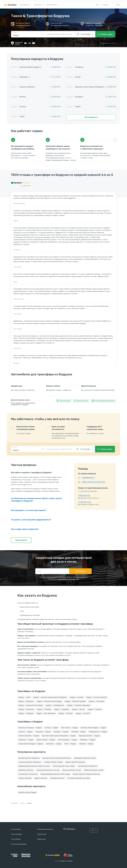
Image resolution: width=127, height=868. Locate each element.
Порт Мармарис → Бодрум (68, 740)
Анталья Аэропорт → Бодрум (29, 736)
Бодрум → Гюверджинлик (55, 705)
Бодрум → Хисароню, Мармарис (79, 705)
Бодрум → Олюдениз (26, 713)
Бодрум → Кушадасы (62, 709)
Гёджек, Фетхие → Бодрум (46, 740)
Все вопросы (21, 540)
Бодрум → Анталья (77, 697)
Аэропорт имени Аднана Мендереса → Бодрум (59, 736)
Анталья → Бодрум (51, 728)
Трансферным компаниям (45, 829)
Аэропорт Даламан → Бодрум (89, 736)
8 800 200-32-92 (84, 496)
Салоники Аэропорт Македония (30, 762)
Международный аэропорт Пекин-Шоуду (55, 774)
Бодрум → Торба (24, 697)
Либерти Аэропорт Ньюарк (94, 770)
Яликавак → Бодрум (78, 732)
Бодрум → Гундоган (95, 709)
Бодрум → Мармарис (26, 701)
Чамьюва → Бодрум (86, 744)
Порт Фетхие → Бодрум (69, 728)
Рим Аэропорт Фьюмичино (88, 766)
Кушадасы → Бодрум (61, 732)
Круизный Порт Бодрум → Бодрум (31, 744)
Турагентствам (42, 834)
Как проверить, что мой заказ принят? (29, 510)
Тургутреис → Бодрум (54, 744)
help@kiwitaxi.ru (88, 478)
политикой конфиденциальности (68, 579)
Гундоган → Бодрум (25, 732)
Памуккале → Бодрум (43, 732)
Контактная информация (19, 844)
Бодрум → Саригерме (97, 701)
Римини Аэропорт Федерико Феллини (86, 774)
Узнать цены (105, 34)
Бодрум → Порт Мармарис (46, 713)
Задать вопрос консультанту (94, 482)
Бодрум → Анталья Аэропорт (97, 697)
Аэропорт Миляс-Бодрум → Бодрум (93, 728)
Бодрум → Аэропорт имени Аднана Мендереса (50, 697)
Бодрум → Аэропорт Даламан (75, 701)
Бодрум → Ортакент (83, 713)
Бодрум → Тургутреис (26, 709)
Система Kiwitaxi (16, 829)
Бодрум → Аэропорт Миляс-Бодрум (49, 701)
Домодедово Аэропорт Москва (85, 758)
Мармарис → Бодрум (88, 740)
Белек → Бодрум (70, 744)
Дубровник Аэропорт (26, 770)
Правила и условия (66, 861)
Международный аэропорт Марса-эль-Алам (34, 766)
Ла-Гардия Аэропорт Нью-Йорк (79, 778)
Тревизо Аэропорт (25, 778)
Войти (118, 5)
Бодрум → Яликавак (44, 709)
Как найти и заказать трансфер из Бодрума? (31, 473)
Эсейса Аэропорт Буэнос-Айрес (64, 766)
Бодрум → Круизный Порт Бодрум (31, 705)
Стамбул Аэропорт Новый (53, 762)
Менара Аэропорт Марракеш (29, 758)
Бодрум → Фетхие (78, 709)
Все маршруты (91, 117)
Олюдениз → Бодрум (26, 740)
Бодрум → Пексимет (66, 713)
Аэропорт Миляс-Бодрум (27, 792)
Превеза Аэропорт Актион (72, 770)
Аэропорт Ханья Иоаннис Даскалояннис (57, 758)
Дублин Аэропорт (41, 778)
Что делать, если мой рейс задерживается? (31, 520)
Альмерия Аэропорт (57, 778)
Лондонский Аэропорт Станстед (48, 770)
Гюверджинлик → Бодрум (98, 732)
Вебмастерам (41, 839)
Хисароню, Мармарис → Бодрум (30, 728)
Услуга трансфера (16, 834)
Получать (80, 571)
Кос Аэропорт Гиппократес (28, 774)
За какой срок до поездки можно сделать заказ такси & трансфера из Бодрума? (36, 500)
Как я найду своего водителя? (25, 529)
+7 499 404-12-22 (85, 502)
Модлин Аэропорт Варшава (75, 762)
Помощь (106, 5)
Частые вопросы (16, 839)
